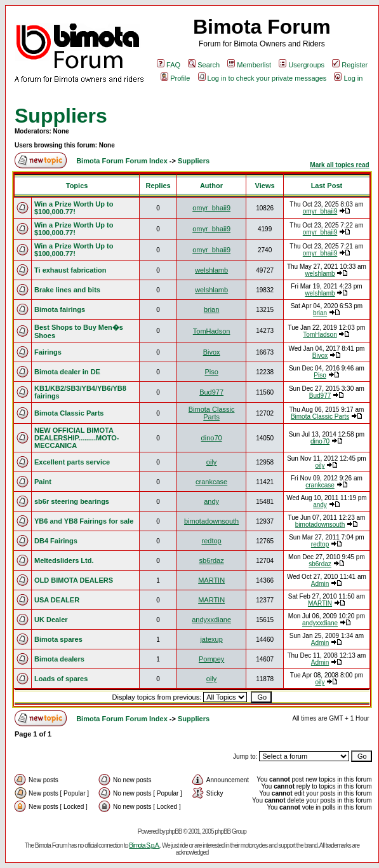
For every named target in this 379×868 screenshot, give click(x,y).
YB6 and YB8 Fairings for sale (84, 521)
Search (204, 65)
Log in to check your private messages (263, 78)
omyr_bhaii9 (211, 208)
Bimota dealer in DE (67, 372)
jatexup (211, 639)
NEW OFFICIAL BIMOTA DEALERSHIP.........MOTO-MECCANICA (76, 438)
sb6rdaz (212, 560)
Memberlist (249, 65)
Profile (175, 78)
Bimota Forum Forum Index (122, 161)
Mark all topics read (339, 165)
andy (211, 501)
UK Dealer (51, 620)
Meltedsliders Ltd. (64, 560)
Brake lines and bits (67, 290)
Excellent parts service (72, 462)
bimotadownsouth (211, 521)
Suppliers (61, 116)
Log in (348, 78)
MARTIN (211, 580)
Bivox (212, 352)
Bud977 (211, 392)
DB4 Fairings (56, 541)
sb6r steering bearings (72, 501)
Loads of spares (61, 679)
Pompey (211, 659)
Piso (211, 372)
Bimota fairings (60, 309)
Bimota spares (58, 639)
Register (350, 65)
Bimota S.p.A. (144, 845)
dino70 (212, 438)
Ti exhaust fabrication (70, 270)
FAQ (169, 65)
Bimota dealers (59, 659)
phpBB (174, 831)
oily (212, 462)
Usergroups (302, 65)
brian (211, 309)
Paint (43, 482)
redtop (212, 541)
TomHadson (212, 331)
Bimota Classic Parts (69, 413)
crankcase (211, 482)
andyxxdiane (211, 620)
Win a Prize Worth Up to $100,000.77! (74, 208)
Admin (320, 584)
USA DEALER (57, 600)
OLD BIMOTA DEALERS (74, 580)
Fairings (48, 352)
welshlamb (211, 270)
